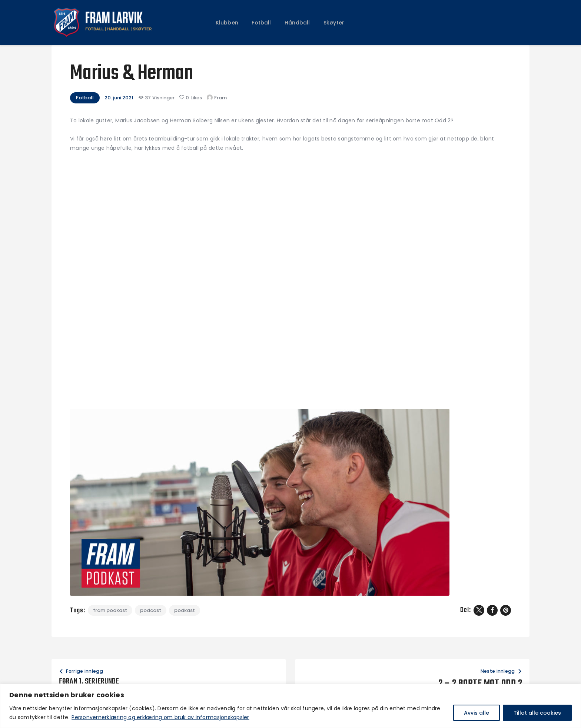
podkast (185, 610)
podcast (151, 610)
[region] (290, 706)
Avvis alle (477, 713)
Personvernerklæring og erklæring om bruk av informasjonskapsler (160, 717)
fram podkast (110, 610)
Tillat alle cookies (537, 713)
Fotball (85, 98)
